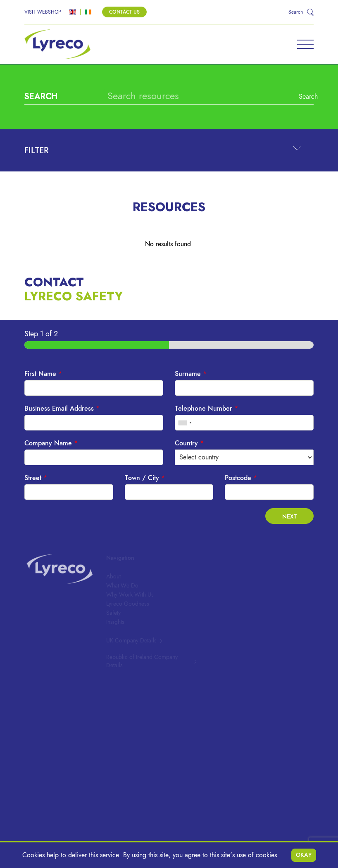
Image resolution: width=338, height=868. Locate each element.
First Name (43, 374)
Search (301, 97)
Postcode (241, 478)
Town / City (145, 478)
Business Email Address (62, 409)
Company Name (51, 443)
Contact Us (124, 12)
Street (36, 478)
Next (289, 517)
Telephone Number (206, 409)
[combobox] (185, 423)
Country (189, 443)
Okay (304, 855)
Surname (191, 374)
